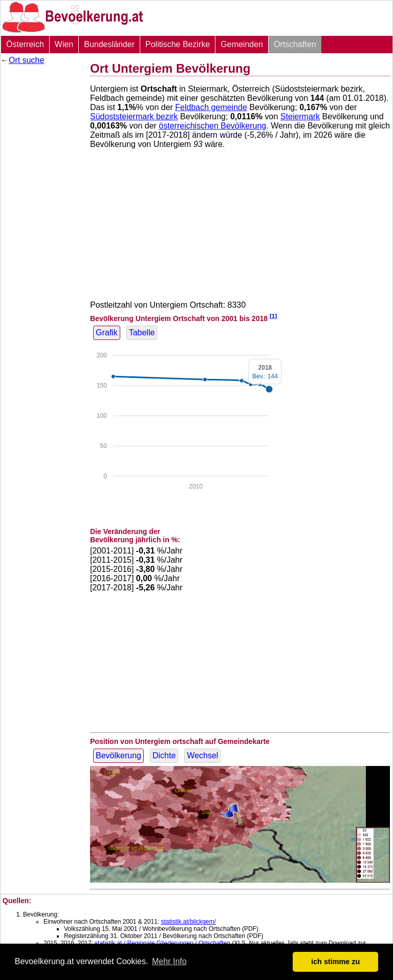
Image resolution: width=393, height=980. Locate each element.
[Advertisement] (41, 223)
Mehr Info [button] (169, 961)
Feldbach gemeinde (211, 107)
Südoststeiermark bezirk (134, 116)
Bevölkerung (118, 755)
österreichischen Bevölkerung (212, 126)
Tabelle (142, 333)
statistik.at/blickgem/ (188, 922)
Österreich (25, 44)
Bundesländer (109, 44)
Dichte (164, 755)
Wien (64, 44)
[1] (273, 316)
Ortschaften (295, 44)
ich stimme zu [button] (335, 962)
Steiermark (300, 116)
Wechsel (202, 755)
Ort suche (26, 60)
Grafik (107, 333)
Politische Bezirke (178, 44)
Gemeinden (242, 44)
